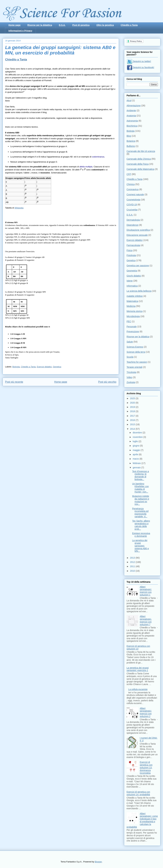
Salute (130, 342)
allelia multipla (86, 167)
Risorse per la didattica (40, 25)
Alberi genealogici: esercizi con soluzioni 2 (146, 712)
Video (129, 377)
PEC (129, 321)
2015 (133, 424)
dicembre (138, 433)
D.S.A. (62, 25)
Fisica (130, 250)
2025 (133, 398)
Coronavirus (133, 189)
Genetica (57, 367)
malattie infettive (135, 296)
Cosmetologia (133, 200)
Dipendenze (133, 225)
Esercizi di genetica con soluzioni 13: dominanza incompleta (146, 767)
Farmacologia (133, 245)
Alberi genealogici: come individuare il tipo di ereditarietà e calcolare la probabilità (142, 820)
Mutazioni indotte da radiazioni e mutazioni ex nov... (141, 500)
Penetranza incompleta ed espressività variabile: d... (140, 513)
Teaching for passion (137, 362)
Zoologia (131, 382)
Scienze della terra (136, 352)
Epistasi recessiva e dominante (141, 535)
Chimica (131, 184)
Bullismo (131, 146)
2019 (133, 407)
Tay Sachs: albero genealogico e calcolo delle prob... (141, 525)
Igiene (130, 281)
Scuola (130, 357)
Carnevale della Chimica (139, 159)
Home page (14, 25)
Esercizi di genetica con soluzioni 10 (138, 647)
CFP (129, 174)
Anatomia (131, 116)
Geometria (132, 271)
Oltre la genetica (105, 25)
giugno (136, 446)
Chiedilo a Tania (129, 25)
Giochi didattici (134, 276)
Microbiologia (133, 316)
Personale (132, 327)
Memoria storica (135, 311)
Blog (129, 136)
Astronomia (132, 121)
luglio (136, 441)
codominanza (98, 157)
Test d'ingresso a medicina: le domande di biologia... (141, 475)
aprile (136, 454)
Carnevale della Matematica (140, 169)
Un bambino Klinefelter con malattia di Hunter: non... (140, 488)
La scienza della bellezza (139, 291)
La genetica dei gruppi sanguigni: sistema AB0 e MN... (141, 546)
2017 (133, 416)
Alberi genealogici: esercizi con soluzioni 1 (146, 591)
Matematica (132, 301)
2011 (133, 566)
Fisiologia (131, 255)
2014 (133, 429)
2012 (133, 562)
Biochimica (132, 126)
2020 (133, 403)
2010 (133, 571)
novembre (138, 437)
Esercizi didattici (44, 367)
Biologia (16, 367)
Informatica (132, 286)
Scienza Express (135, 347)
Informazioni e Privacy (20, 31)
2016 (133, 420)
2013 (133, 558)
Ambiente (131, 110)
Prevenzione (133, 331)
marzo (136, 459)
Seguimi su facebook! (141, 67)
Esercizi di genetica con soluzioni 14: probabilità (138, 793)
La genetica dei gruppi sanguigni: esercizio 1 (138, 669)
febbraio (137, 463)
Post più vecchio (107, 382)
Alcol (129, 100)
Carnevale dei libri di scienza (141, 151)
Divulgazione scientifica (138, 230)
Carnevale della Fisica (138, 164)
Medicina (131, 306)
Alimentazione (134, 106)
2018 (133, 411)
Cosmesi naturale (135, 194)
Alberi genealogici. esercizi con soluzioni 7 (146, 620)
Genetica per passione (138, 266)
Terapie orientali (134, 367)
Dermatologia (133, 220)
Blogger (98, 862)
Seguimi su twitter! (139, 61)
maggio (137, 450)
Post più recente (14, 382)
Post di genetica (81, 25)
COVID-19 (132, 205)
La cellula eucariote (138, 689)
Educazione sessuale (137, 235)
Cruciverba (132, 210)
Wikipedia (19, 208)
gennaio (137, 468)
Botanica (131, 141)
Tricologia (131, 372)
